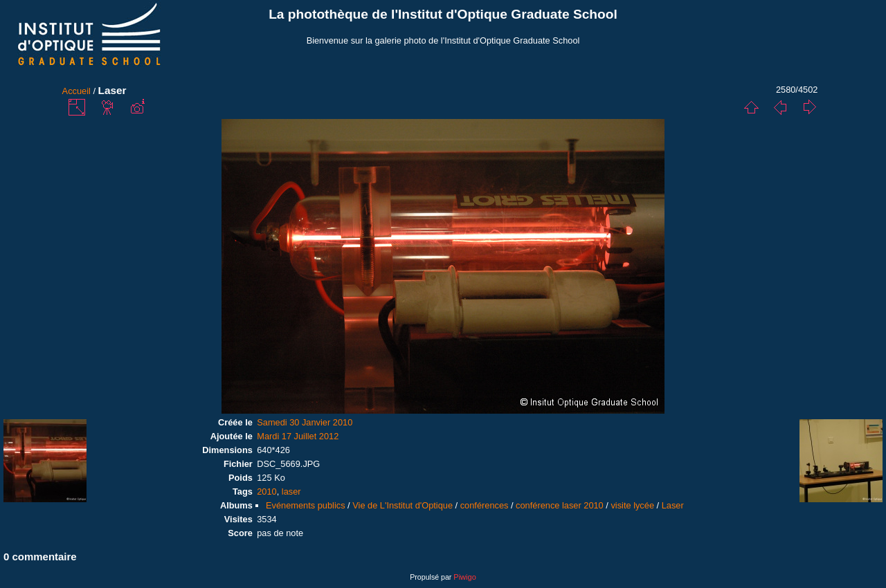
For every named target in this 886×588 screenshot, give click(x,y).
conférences (485, 505)
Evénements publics (306, 505)
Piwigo (464, 577)
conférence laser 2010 (560, 505)
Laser (673, 505)
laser (291, 491)
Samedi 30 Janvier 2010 (305, 422)
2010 (266, 491)
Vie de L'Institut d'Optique (403, 505)
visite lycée (632, 505)
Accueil (76, 91)
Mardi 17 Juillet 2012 (298, 436)
